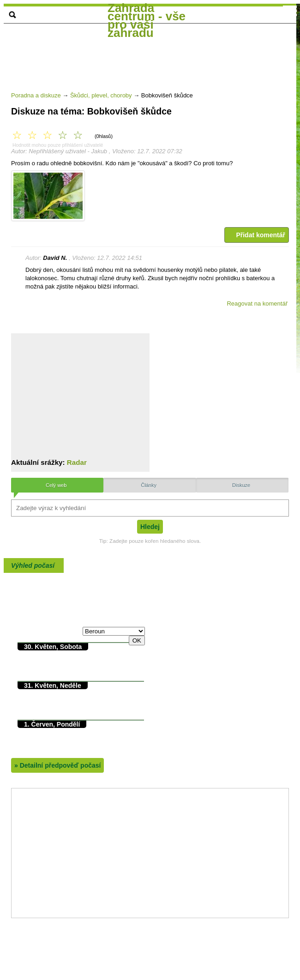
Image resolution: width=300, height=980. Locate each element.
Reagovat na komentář (257, 304)
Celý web (56, 485)
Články (149, 485)
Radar (77, 462)
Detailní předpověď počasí (57, 765)
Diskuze (241, 485)
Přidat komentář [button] (257, 235)
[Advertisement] (151, 101)
